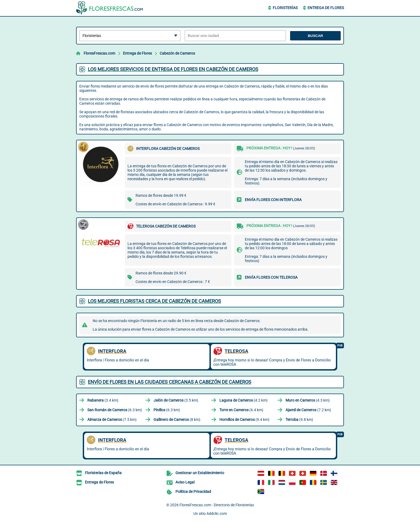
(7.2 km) (308, 410)
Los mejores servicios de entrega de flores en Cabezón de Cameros (173, 69)
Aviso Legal (185, 482)
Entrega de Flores (326, 8)
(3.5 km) (176, 400)
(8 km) (177, 420)
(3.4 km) (103, 400)
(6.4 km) (241, 410)
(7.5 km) (112, 420)
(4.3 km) (308, 400)
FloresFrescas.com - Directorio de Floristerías (217, 505)
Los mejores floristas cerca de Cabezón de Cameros (154, 301)
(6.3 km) (115, 410)
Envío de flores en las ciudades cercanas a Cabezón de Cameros (170, 382)
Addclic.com (217, 514)
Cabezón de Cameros (177, 53)
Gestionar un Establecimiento (200, 473)
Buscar (315, 36)
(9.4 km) (244, 420)
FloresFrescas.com (99, 53)
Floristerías (285, 8)
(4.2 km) (243, 400)
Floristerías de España (103, 473)
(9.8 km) (299, 420)
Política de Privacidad (193, 492)
